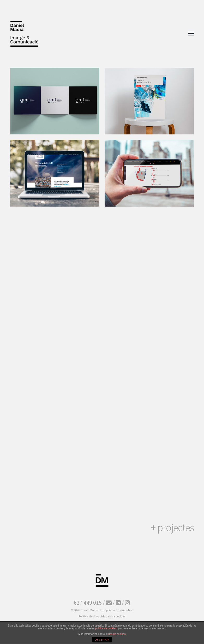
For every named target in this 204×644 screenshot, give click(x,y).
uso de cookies (117, 634)
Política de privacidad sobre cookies (102, 616)
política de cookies (106, 628)
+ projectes (172, 528)
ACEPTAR (102, 640)
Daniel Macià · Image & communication (107, 610)
